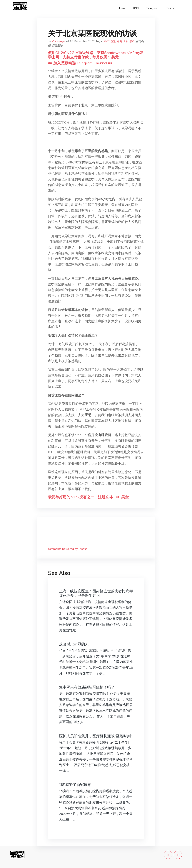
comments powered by (68, 549)
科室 (107, 41)
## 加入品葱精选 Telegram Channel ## (80, 63)
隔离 (119, 41)
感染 (113, 41)
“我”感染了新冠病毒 (75, 785)
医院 (126, 41)
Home (122, 8)
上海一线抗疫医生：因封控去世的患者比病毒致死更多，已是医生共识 (96, 593)
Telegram (152, 8)
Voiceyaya (58, 41)
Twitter (171, 8)
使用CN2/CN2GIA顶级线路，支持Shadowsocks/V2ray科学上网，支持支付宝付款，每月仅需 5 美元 (96, 55)
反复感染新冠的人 (74, 644)
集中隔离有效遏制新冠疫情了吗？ (87, 687)
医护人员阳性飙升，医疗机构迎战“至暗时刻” (96, 736)
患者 (132, 41)
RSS (136, 8)
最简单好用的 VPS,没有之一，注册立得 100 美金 (88, 497)
